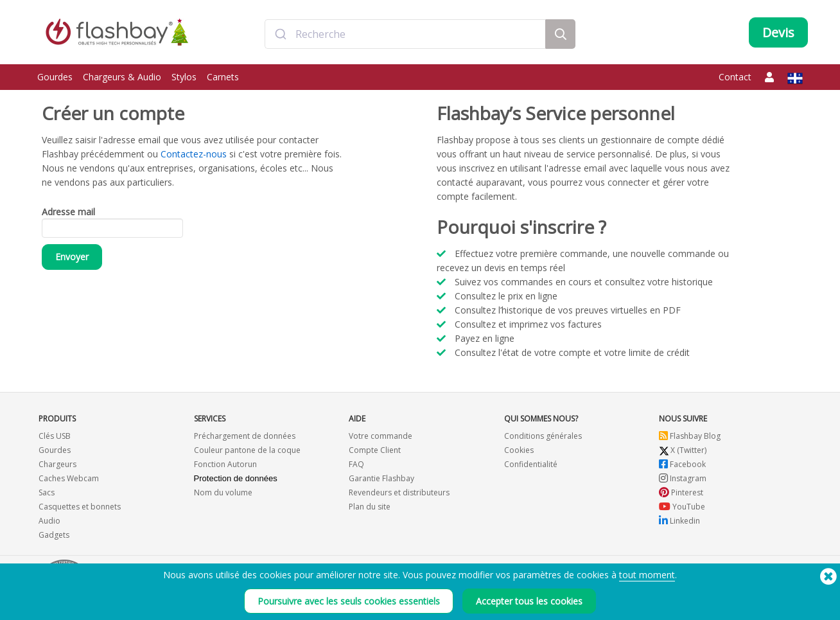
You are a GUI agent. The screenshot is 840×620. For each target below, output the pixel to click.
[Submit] (280, 34)
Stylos (184, 77)
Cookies (519, 450)
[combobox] (405, 34)
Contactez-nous (194, 154)
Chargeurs (57, 464)
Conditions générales (543, 436)
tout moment (647, 575)
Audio (49, 521)
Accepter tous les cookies (529, 601)
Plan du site (370, 507)
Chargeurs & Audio (122, 77)
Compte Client (375, 450)
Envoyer (72, 257)
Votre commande (381, 436)
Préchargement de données (245, 436)
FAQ (356, 464)
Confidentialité (531, 464)
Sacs (47, 492)
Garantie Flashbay (381, 478)
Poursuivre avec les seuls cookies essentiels (349, 601)
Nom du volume (223, 492)
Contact (735, 77)
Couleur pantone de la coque (247, 450)
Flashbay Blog (690, 436)
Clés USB (55, 436)
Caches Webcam (69, 478)
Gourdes (55, 77)
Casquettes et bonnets (80, 507)
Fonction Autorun (225, 464)
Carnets (223, 77)
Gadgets (54, 535)
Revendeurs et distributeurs (399, 492)
